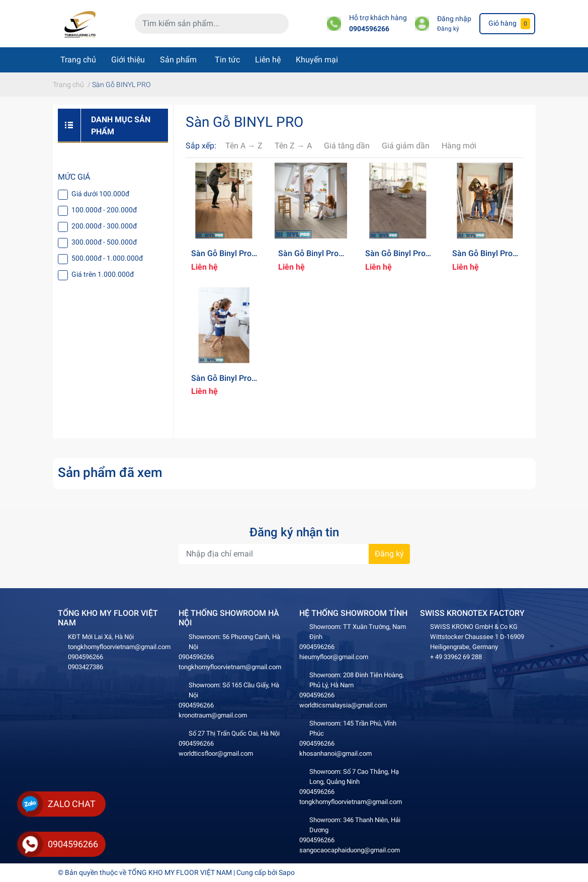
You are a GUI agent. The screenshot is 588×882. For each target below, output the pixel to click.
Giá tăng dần (347, 146)
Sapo (287, 872)
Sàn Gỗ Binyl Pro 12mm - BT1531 (395, 258)
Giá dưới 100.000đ (100, 194)
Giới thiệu (128, 60)
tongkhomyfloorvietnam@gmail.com (119, 647)
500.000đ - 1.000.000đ (107, 258)
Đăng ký (448, 29)
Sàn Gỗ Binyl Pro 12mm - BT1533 (221, 258)
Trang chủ (78, 60)
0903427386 (86, 667)
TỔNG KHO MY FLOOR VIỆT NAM (180, 872)
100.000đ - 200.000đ (104, 210)
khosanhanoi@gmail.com (335, 753)
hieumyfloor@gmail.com (334, 657)
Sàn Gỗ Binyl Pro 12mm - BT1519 (221, 383)
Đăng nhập (454, 19)
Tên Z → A (293, 146)
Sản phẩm (178, 60)
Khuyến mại (317, 60)
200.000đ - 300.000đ (104, 226)
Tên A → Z (244, 146)
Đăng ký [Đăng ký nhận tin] (389, 554)
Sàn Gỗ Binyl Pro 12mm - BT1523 (482, 258)
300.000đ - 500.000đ (104, 242)
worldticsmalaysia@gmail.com (343, 705)
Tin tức (227, 60)
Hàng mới (459, 146)
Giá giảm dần (406, 146)
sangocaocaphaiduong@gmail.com (350, 850)
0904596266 (369, 29)
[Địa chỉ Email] (294, 554)
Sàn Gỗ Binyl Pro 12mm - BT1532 (308, 258)
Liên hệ (268, 60)
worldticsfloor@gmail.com (216, 753)
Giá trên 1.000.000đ (103, 274)
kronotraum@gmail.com (213, 715)
